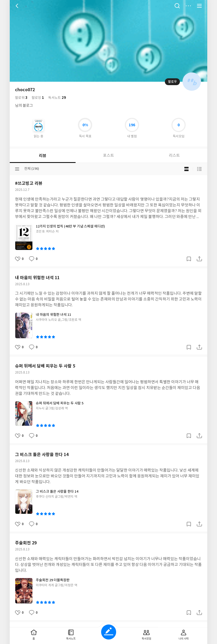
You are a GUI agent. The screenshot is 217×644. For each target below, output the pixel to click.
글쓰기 (109, 632)
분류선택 (17, 169)
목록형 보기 (199, 169)
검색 (177, 6)
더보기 (188, 6)
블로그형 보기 (186, 169)
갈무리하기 (189, 259)
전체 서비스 (199, 6)
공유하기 (199, 259)
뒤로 (18, 6)
